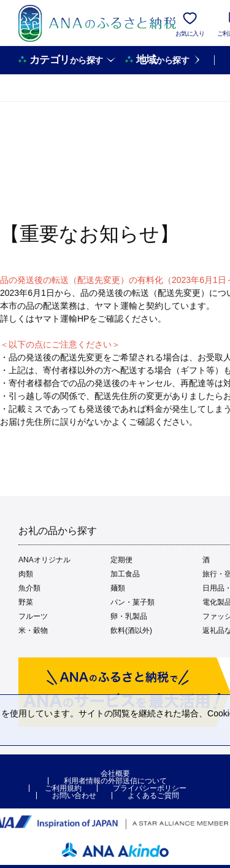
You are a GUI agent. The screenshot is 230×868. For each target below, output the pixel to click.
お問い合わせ (74, 796)
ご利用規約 (63, 788)
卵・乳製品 (129, 616)
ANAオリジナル (44, 560)
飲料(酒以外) (131, 630)
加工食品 (125, 574)
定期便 (121, 560)
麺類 (118, 588)
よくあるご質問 (153, 796)
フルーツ (33, 616)
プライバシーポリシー (150, 788)
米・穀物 (33, 630)
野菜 (26, 602)
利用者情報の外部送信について (115, 781)
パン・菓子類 (132, 602)
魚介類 (29, 588)
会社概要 (115, 773)
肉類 (26, 574)
